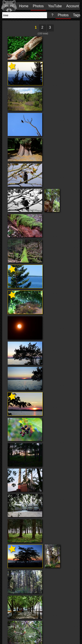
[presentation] (25, 15)
